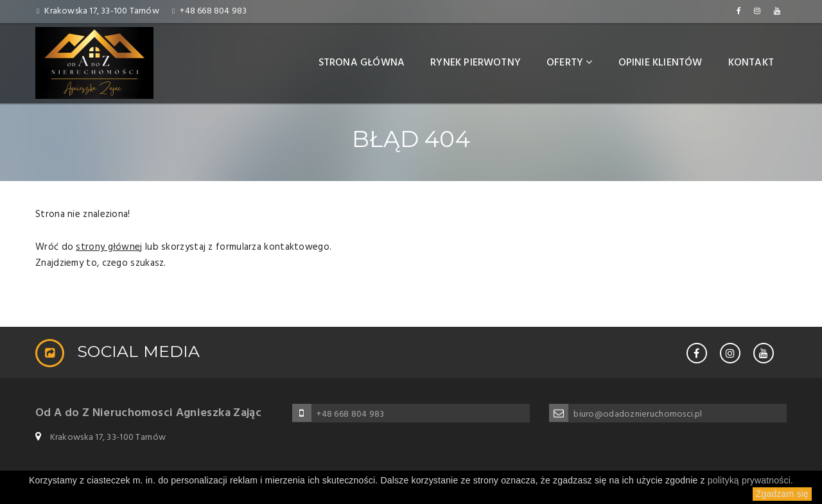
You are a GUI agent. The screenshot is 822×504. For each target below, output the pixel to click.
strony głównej (109, 247)
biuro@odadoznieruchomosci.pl (638, 414)
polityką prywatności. (750, 480)
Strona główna (362, 63)
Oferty (570, 63)
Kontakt (751, 63)
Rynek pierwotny (476, 63)
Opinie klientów (660, 63)
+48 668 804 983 (213, 11)
